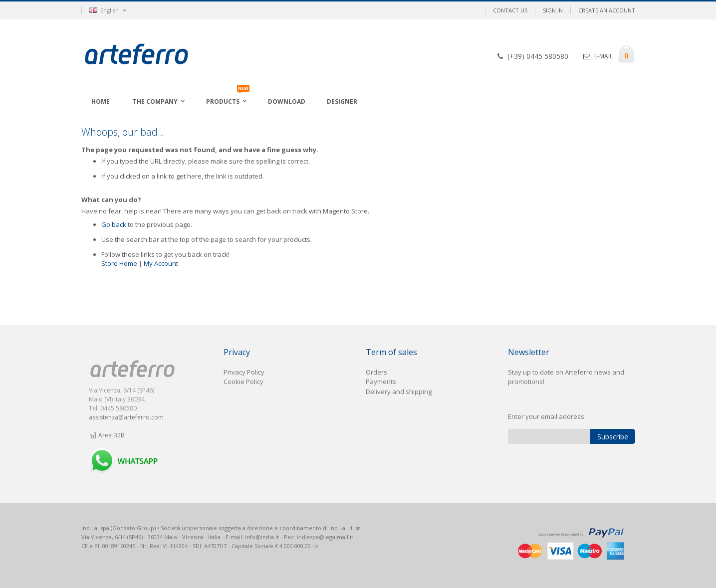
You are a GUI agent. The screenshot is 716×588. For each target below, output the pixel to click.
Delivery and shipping (399, 392)
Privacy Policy (244, 372)
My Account (161, 263)
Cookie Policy (243, 382)
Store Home (119, 263)
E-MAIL (603, 56)
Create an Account (607, 10)
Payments (381, 382)
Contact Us (510, 10)
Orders (376, 372)
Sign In (553, 10)
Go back (114, 224)
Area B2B (107, 435)
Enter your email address (546, 416)
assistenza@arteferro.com (126, 417)
